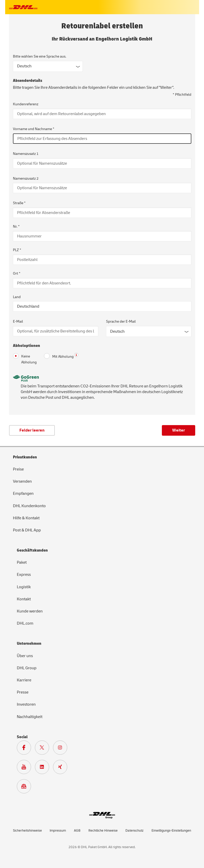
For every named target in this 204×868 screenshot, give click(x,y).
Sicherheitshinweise (27, 831)
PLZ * (17, 250)
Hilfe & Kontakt (26, 518)
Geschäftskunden (32, 550)
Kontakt (24, 599)
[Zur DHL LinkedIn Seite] (44, 768)
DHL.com (25, 623)
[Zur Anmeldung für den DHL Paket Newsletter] (26, 787)
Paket (22, 562)
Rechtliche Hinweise (103, 831)
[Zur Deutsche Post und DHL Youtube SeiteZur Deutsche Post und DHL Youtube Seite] (26, 768)
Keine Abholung (25, 359)
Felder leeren (32, 430)
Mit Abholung (59, 356)
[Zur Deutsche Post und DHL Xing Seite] (62, 768)
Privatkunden (25, 457)
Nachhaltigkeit (30, 717)
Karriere (24, 680)
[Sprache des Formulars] (48, 66)
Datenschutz (134, 831)
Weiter (179, 430)
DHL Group (27, 668)
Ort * (17, 273)
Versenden (22, 481)
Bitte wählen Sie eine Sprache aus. (40, 56)
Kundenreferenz (26, 104)
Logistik (24, 587)
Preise (18, 469)
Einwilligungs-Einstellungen (171, 831)
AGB (77, 831)
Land (17, 297)
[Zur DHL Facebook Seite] (26, 749)
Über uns (25, 656)
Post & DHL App (27, 530)
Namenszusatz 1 (26, 154)
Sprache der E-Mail (121, 321)
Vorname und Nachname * (34, 129)
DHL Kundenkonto (29, 506)
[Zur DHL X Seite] (44, 749)
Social (22, 737)
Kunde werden (30, 611)
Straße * (19, 203)
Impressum (58, 831)
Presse (23, 692)
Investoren (26, 704)
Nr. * (16, 226)
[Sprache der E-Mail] (149, 331)
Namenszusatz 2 (26, 178)
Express (24, 575)
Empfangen (23, 493)
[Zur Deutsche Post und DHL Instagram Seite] (62, 749)
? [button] (76, 355)
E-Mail (18, 321)
